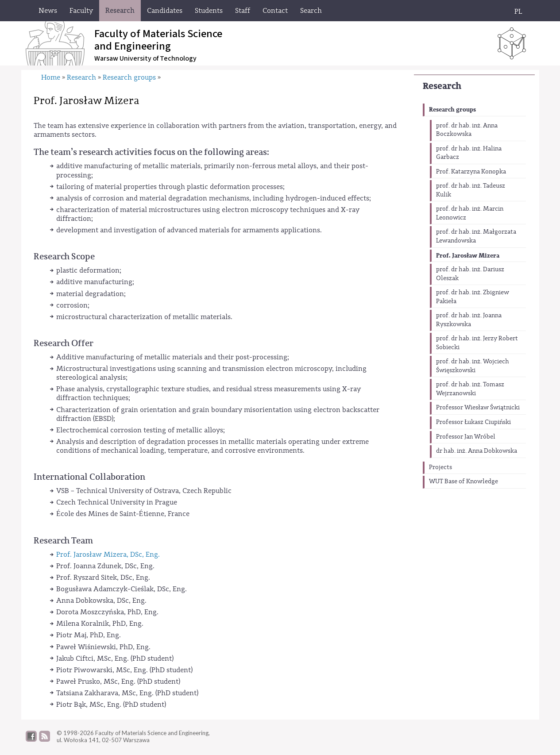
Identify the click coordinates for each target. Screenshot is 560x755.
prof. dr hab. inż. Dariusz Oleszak (470, 274)
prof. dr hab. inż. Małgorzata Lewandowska (476, 236)
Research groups (452, 110)
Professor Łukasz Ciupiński (473, 422)
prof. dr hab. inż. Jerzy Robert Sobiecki (477, 343)
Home (51, 77)
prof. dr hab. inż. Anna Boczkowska (467, 130)
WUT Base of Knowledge (463, 482)
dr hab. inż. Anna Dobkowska (477, 451)
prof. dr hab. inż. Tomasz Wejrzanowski (470, 389)
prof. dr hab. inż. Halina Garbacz (469, 153)
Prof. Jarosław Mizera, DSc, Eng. (108, 555)
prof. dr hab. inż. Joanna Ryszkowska (469, 320)
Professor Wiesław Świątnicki (478, 408)
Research (442, 86)
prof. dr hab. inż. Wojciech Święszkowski (473, 366)
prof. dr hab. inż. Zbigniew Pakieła (473, 297)
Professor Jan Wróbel (466, 437)
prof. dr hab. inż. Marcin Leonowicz (470, 213)
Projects (440, 467)
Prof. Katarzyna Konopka (471, 172)
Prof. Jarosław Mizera (468, 256)
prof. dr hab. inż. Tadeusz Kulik (471, 190)
